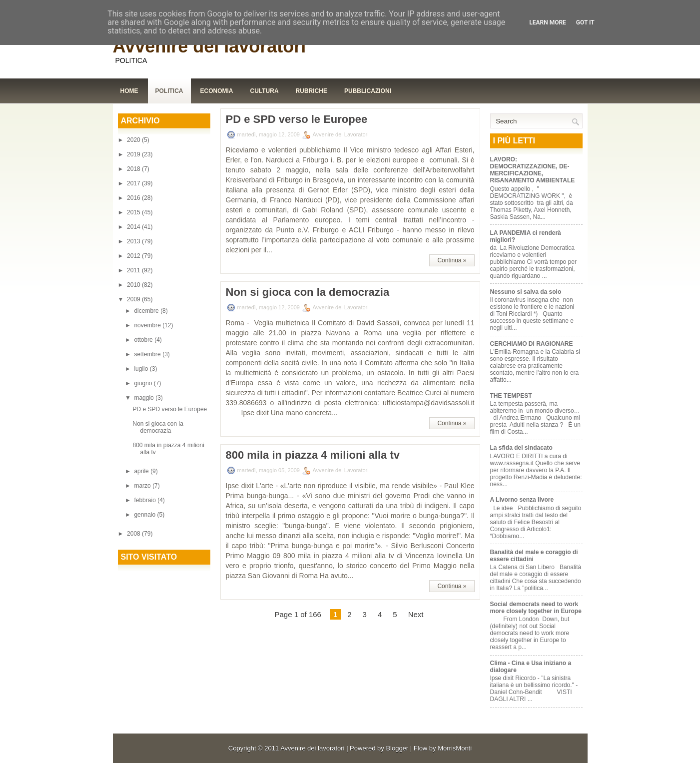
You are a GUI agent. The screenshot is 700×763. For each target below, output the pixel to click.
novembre (148, 325)
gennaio (145, 515)
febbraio (146, 500)
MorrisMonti (455, 748)
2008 (134, 534)
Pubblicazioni (368, 91)
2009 (134, 299)
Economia (217, 91)
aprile (142, 471)
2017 (134, 183)
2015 (134, 212)
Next (416, 614)
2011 (134, 270)
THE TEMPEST (511, 396)
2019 (134, 154)
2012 (134, 256)
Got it (585, 22)
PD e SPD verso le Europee (170, 409)
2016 (134, 198)
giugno (144, 383)
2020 (134, 140)
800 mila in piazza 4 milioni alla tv (313, 455)
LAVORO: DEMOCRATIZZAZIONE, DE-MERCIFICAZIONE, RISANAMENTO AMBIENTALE (533, 170)
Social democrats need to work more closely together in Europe (536, 608)
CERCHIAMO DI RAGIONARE (532, 344)
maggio (145, 398)
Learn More (548, 22)
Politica (169, 91)
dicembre (147, 311)
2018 (134, 169)
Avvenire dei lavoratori (210, 46)
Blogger (397, 748)
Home (129, 91)
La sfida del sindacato (521, 448)
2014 (134, 227)
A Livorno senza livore (522, 500)
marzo (143, 486)
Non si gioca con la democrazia (158, 427)
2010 (134, 285)
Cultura (265, 91)
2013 (134, 241)
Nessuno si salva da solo (526, 292)
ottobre (144, 340)
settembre (148, 354)
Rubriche (312, 91)
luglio (142, 369)
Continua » (452, 260)
